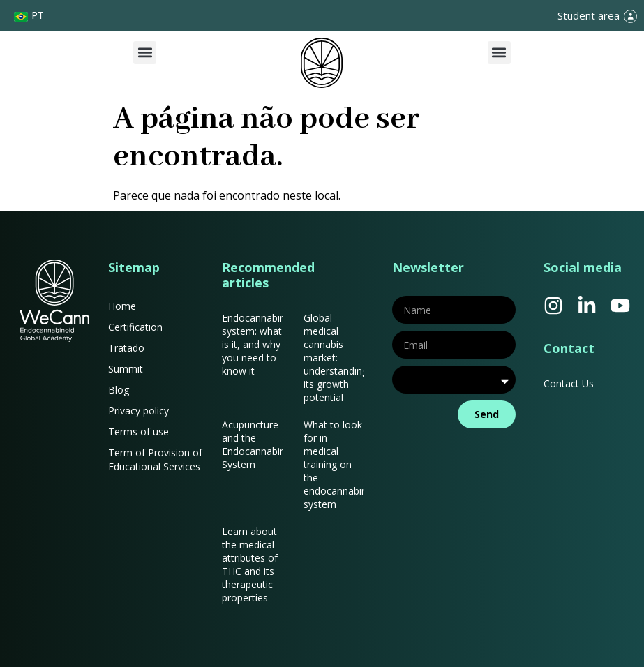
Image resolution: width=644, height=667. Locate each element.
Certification (135, 327)
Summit (126, 369)
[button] (145, 53)
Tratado (126, 348)
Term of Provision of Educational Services (155, 459)
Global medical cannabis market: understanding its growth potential (336, 358)
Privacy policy (138, 411)
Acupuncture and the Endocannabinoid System (261, 444)
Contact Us (569, 383)
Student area (589, 15)
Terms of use (138, 432)
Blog (119, 390)
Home (122, 306)
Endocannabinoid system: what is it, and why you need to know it (261, 344)
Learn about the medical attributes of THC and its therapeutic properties (250, 564)
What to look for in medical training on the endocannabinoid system (342, 464)
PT (38, 15)
